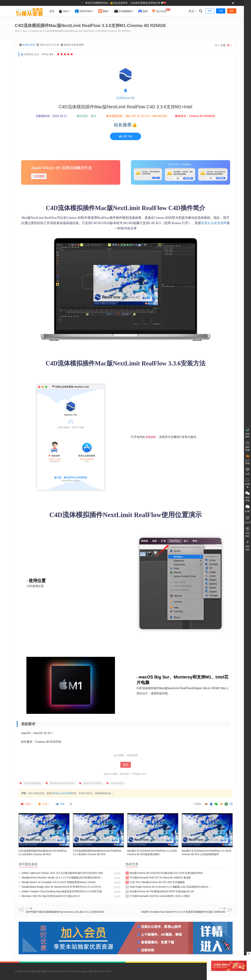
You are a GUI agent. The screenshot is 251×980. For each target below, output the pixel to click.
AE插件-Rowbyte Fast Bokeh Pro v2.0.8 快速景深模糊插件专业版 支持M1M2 (183, 912)
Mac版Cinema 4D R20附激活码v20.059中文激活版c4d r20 (160, 892)
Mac (64, 11)
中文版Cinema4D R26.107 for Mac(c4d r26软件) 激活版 (158, 878)
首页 (52, 11)
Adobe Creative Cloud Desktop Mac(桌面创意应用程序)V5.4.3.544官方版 (60, 891)
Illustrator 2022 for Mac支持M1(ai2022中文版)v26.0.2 (49, 896)
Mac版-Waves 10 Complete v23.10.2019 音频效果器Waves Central (57, 882)
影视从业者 (29, 45)
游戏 (143, 11)
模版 (103, 11)
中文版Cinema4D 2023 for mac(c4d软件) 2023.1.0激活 (158, 896)
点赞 (26, 804)
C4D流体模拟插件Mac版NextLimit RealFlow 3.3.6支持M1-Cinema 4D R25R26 (88, 31)
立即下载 (125, 136)
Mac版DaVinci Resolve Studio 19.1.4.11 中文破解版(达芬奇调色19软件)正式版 (62, 878)
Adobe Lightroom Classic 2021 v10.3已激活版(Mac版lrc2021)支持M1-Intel (61, 873)
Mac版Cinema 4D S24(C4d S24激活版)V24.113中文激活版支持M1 (164, 873)
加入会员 (161, 11)
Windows (83, 11)
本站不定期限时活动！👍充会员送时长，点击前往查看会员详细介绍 (123, 3)
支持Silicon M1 (126, 98)
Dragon (84, 971)
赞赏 (126, 765)
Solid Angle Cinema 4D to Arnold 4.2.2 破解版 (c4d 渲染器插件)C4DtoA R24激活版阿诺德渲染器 (169, 887)
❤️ (165, 3)
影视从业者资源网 (214, 223)
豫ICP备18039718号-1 (100, 971)
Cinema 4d (36, 31)
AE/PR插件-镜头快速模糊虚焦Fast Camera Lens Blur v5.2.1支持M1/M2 (65, 912)
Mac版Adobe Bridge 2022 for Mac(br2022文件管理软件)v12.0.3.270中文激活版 (62, 887)
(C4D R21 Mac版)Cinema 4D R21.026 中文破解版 (156, 882)
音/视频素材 (123, 11)
